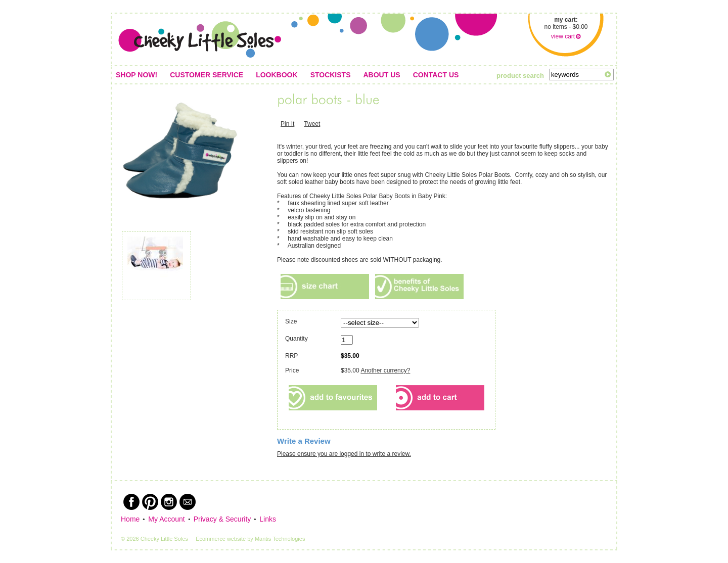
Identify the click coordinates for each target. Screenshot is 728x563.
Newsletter (188, 502)
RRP (291, 356)
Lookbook (277, 75)
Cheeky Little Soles (200, 39)
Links (268, 519)
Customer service (207, 75)
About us (382, 75)
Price (292, 370)
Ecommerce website (221, 539)
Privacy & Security (222, 519)
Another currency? (385, 370)
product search (520, 76)
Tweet (312, 124)
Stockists (331, 75)
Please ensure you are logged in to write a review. (344, 454)
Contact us (436, 75)
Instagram (169, 502)
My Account (166, 519)
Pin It (287, 124)
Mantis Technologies (280, 539)
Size (291, 321)
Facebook (131, 502)
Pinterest (150, 502)
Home (130, 519)
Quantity (304, 339)
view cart (563, 36)
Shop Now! (136, 75)
